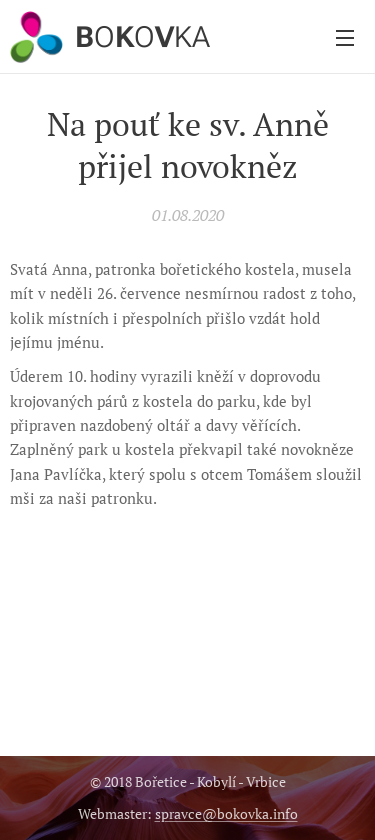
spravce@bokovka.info (226, 813)
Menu (345, 38)
